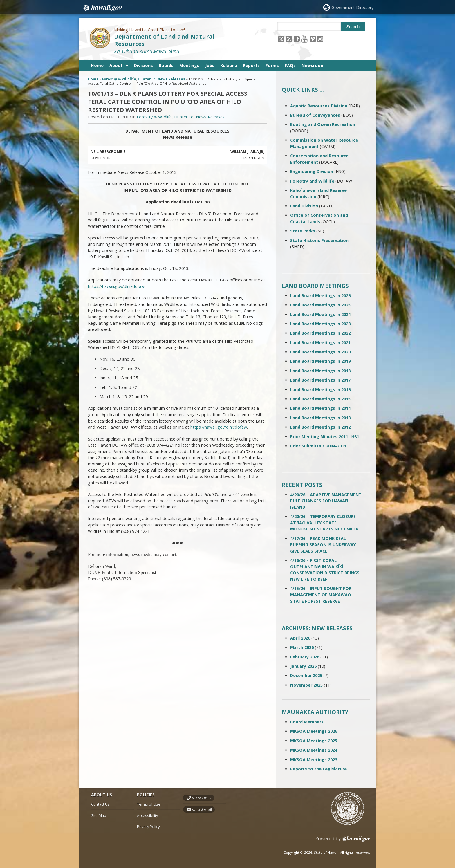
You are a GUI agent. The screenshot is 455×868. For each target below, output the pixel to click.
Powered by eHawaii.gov (343, 841)
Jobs (210, 65)
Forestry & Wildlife (119, 79)
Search (353, 27)
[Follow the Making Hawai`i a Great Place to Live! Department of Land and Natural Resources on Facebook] (297, 39)
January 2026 (303, 666)
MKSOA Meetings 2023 (314, 760)
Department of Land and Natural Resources (164, 40)
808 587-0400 (202, 798)
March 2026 (302, 647)
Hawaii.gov (102, 8)
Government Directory (352, 7)
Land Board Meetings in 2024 (320, 314)
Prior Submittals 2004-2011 (318, 446)
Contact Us (100, 804)
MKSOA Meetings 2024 (314, 750)
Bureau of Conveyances (315, 115)
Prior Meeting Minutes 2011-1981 (325, 437)
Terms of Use (149, 804)
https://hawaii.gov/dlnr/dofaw (116, 286)
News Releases (171, 79)
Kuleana (229, 65)
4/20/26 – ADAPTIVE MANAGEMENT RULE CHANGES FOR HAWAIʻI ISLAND (326, 501)
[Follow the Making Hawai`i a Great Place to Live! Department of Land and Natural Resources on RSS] (289, 39)
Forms (272, 65)
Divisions (143, 65)
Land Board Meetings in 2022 (320, 333)
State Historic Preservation (319, 240)
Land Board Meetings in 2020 (320, 352)
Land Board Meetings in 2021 (320, 343)
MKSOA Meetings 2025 (314, 741)
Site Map (99, 815)
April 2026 (300, 638)
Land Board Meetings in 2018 (320, 371)
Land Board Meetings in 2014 (320, 408)
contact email (202, 809)
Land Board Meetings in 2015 (320, 399)
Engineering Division (312, 171)
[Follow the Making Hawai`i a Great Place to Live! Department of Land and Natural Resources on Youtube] (305, 39)
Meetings (189, 65)
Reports (251, 65)
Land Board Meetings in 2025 (320, 305)
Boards (166, 65)
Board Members (307, 722)
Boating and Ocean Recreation (323, 124)
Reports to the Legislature (318, 769)
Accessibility (147, 815)
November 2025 (306, 685)
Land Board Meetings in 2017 (320, 380)
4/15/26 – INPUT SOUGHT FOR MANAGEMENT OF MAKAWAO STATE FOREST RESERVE (321, 595)
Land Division (304, 206)
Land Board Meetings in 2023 (320, 324)
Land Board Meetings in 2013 (320, 418)
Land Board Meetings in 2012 (320, 427)
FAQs (290, 65)
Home (97, 65)
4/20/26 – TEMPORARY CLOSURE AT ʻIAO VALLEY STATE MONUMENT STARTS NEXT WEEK (324, 523)
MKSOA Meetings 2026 (314, 731)
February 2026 (305, 657)
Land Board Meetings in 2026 (320, 296)
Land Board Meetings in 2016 (320, 390)
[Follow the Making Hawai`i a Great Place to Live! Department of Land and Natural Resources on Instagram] (320, 39)
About (116, 65)
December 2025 (306, 675)
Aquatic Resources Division (319, 106)
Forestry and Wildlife (312, 181)
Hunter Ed (147, 79)
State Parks (303, 231)
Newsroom (313, 65)
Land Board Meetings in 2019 (320, 361)
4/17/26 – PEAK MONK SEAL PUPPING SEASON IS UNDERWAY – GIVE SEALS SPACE (325, 545)
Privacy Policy (148, 827)
